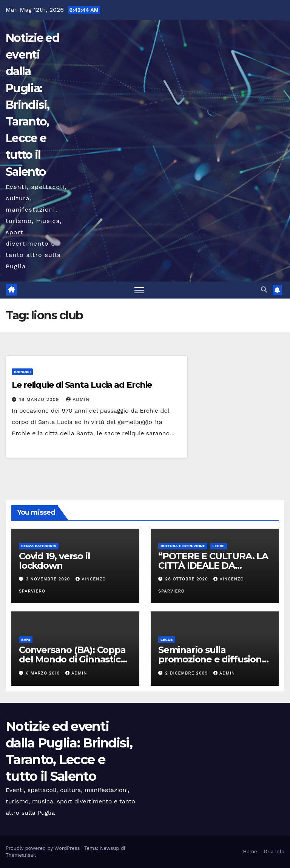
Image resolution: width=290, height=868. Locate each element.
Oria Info (274, 852)
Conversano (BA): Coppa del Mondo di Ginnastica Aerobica (72, 659)
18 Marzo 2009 (40, 399)
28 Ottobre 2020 (188, 579)
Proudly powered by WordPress (44, 848)
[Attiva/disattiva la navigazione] (139, 290)
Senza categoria (39, 546)
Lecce (218, 546)
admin (78, 399)
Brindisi (22, 372)
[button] (264, 290)
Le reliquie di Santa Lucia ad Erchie (82, 385)
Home (250, 852)
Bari (26, 640)
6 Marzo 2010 (44, 673)
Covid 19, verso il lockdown (54, 561)
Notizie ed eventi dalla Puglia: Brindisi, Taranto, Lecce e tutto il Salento (32, 105)
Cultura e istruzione (183, 546)
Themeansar (20, 855)
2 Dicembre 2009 (187, 673)
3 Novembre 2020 (49, 579)
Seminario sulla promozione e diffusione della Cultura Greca (213, 659)
